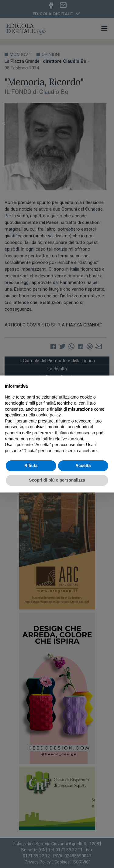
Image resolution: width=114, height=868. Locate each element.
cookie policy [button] (48, 415)
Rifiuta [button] (31, 466)
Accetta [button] (83, 466)
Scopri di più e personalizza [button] (57, 480)
